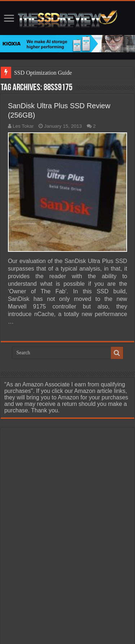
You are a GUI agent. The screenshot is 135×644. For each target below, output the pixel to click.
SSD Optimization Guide (43, 73)
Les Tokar (23, 126)
